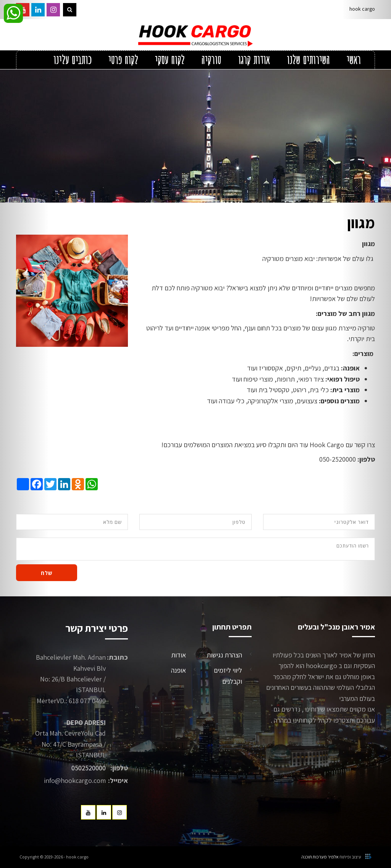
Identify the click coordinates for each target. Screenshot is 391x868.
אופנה (179, 670)
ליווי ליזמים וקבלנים (228, 676)
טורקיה (211, 60)
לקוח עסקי (170, 60)
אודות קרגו (254, 60)
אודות (179, 655)
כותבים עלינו (72, 60)
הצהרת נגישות (224, 655)
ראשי (353, 60)
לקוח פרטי (123, 60)
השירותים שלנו (308, 60)
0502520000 (89, 768)
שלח (47, 573)
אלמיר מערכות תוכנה (320, 857)
